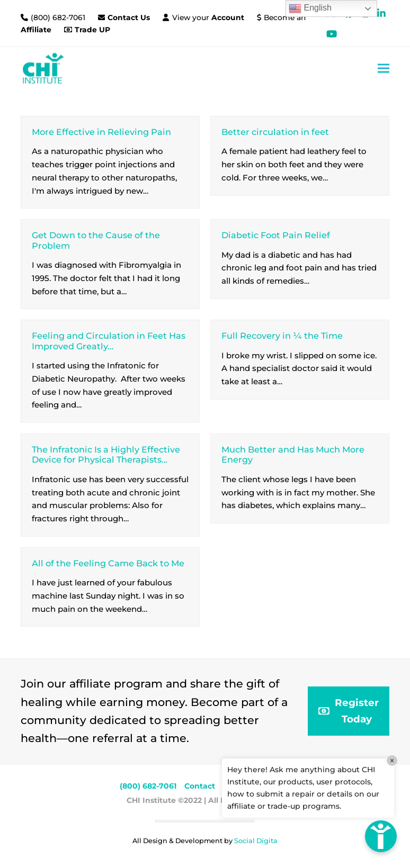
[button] (384, 68)
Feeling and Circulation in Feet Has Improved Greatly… (109, 341)
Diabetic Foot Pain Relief (276, 235)
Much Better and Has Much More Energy (293, 454)
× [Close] (392, 761)
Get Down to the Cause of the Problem (96, 240)
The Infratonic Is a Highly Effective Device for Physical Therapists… (106, 454)
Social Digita (256, 841)
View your (208, 17)
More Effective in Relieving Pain (101, 132)
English (310, 8)
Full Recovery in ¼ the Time (282, 336)
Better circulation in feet (275, 132)
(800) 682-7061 (59, 17)
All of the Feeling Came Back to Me (108, 563)
